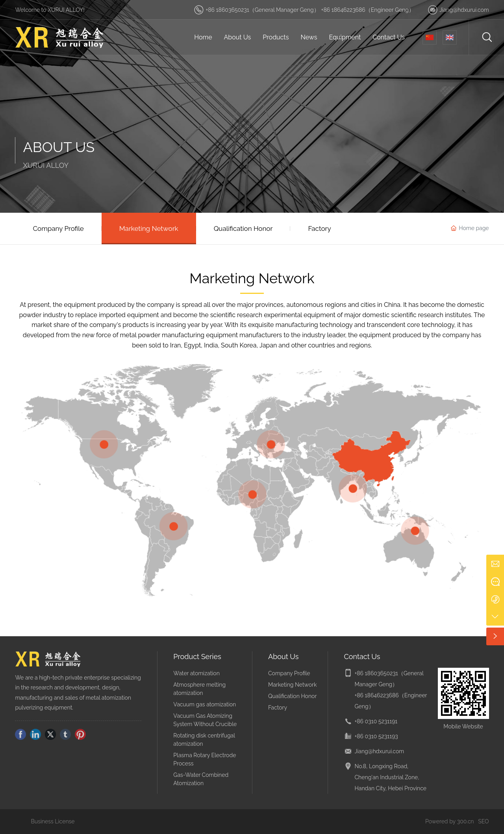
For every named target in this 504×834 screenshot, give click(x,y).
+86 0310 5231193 (376, 736)
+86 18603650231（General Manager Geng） (262, 10)
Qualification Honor (292, 696)
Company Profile (289, 673)
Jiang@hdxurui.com (464, 10)
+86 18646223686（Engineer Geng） (368, 10)
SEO (483, 821)
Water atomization (196, 673)
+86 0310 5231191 (376, 721)
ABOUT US (59, 147)
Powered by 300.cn (450, 821)
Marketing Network (292, 685)
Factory (278, 708)
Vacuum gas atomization (205, 704)
